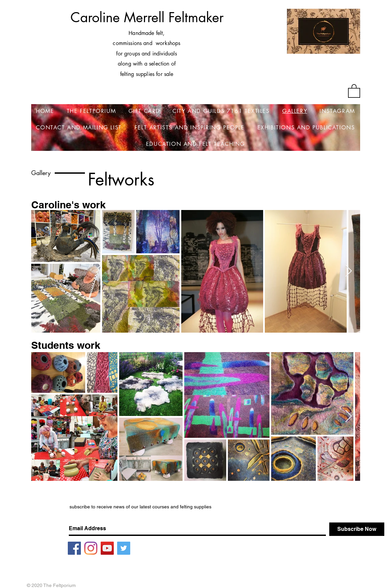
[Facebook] (74, 548)
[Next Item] (349, 271)
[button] (354, 91)
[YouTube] (107, 548)
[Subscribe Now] (357, 529)
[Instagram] (91, 548)
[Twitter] (124, 548)
